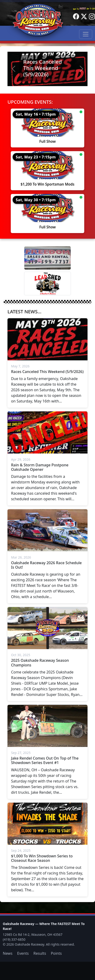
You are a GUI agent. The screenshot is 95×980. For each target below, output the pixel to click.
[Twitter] (84, 17)
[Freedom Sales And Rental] (47, 258)
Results (40, 953)
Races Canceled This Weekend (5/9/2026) (42, 68)
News (8, 953)
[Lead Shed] (47, 283)
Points (56, 953)
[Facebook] (76, 17)
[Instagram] (92, 17)
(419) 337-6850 (14, 939)
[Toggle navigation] (86, 34)
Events (23, 953)
